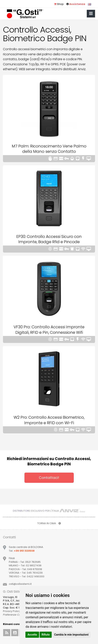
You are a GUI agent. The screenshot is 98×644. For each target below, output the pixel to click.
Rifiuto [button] (46, 635)
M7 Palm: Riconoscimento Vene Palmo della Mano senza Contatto (49, 149)
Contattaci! (49, 478)
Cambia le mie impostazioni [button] (71, 635)
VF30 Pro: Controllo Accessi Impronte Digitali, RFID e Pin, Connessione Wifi (49, 330)
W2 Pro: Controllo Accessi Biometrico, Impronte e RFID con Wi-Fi (49, 420)
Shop (59, 4)
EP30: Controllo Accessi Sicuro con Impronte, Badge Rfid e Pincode (49, 239)
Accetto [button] (32, 635)
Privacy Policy (12, 611)
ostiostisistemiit (20, 584)
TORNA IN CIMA (49, 523)
